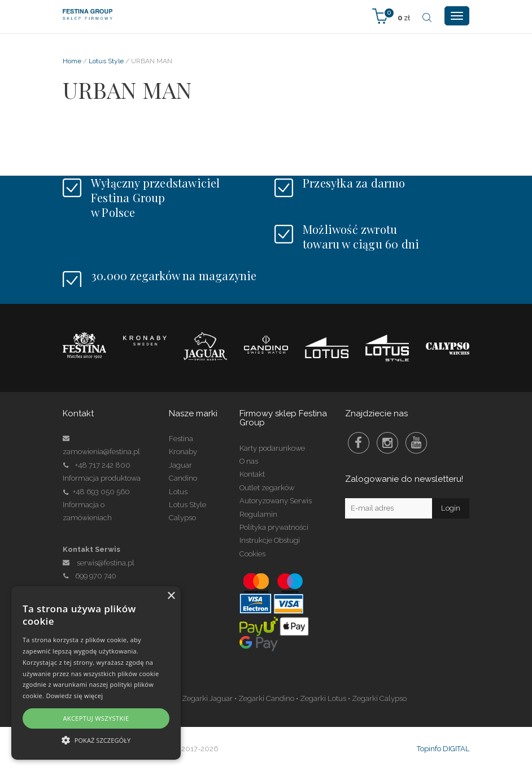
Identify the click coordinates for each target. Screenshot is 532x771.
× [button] (171, 596)
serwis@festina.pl (106, 563)
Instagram (387, 443)
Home (72, 61)
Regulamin (258, 514)
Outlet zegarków (267, 488)
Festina (181, 439)
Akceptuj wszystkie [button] (96, 718)
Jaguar (180, 465)
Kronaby (183, 452)
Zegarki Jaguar (207, 698)
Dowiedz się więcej (74, 696)
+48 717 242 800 (103, 465)
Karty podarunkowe (272, 448)
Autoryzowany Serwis (276, 501)
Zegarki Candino (266, 698)
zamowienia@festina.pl (101, 452)
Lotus (178, 492)
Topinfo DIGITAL (443, 749)
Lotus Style (106, 61)
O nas (249, 461)
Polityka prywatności (274, 527)
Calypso (182, 518)
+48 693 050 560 (101, 492)
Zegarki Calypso (379, 698)
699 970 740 (90, 576)
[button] (96, 740)
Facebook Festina (359, 443)
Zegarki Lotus (323, 698)
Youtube (416, 443)
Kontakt (252, 474)
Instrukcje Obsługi (270, 540)
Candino (183, 478)
